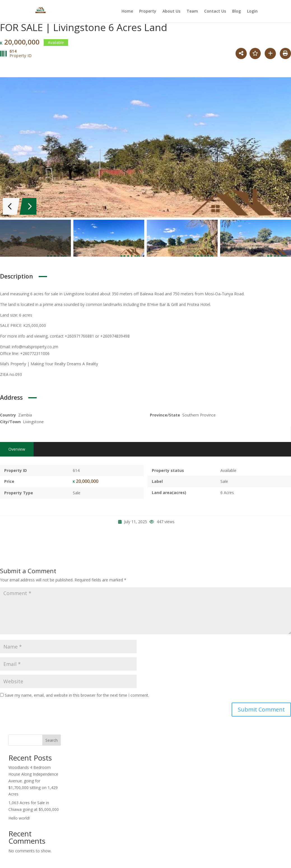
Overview (17, 447)
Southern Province (199, 414)
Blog (237, 11)
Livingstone (33, 420)
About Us (171, 11)
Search (52, 739)
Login (252, 11)
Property (148, 11)
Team (192, 11)
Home (127, 11)
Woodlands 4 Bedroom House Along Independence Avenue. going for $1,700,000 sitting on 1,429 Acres (33, 779)
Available (228, 469)
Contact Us (215, 11)
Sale (77, 491)
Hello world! (19, 816)
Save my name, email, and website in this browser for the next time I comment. (77, 694)
